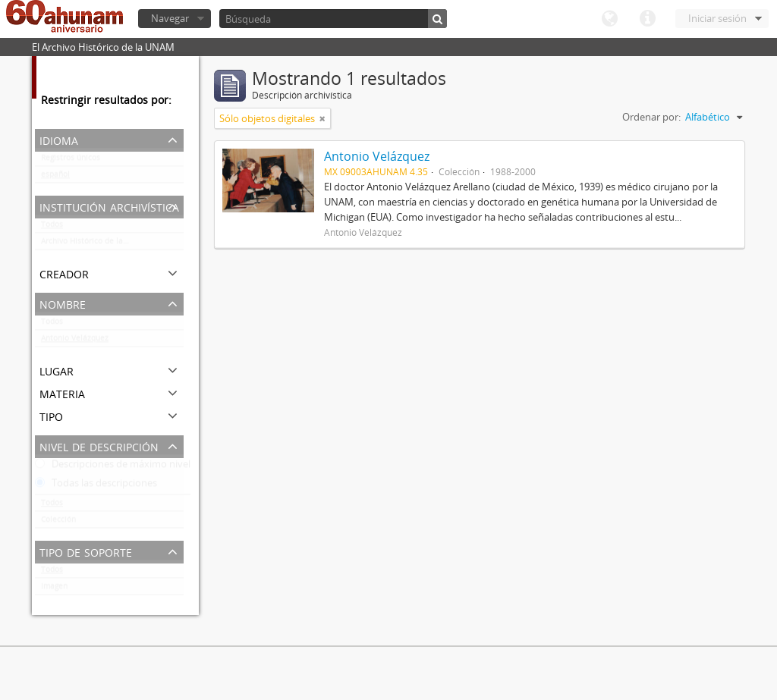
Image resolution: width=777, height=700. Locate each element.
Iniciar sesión (717, 18)
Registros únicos (71, 161)
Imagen (54, 589)
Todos (52, 228)
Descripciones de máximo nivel (113, 467)
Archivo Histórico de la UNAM (94, 244)
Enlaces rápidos (647, 19)
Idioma (609, 19)
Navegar (170, 18)
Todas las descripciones (96, 486)
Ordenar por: (651, 117)
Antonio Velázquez (75, 341)
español (55, 177)
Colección (58, 523)
